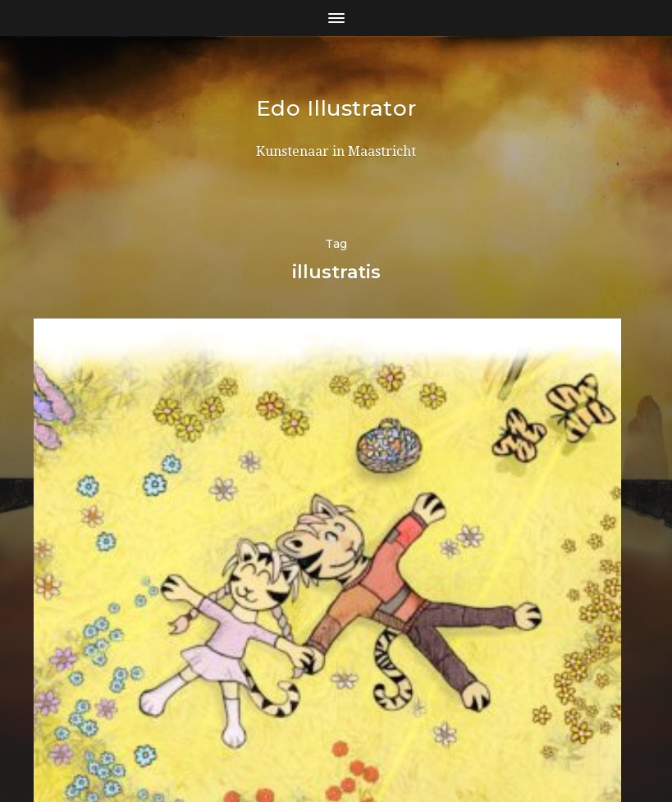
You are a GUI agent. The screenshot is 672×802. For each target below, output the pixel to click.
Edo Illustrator (336, 108)
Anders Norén (368, 731)
